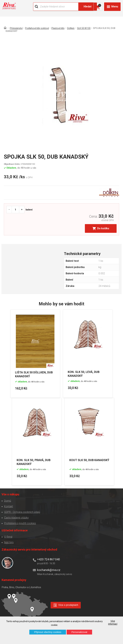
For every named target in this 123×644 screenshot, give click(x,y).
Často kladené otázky (16, 517)
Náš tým (9, 542)
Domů (7, 500)
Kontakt (8, 506)
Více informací (113, 622)
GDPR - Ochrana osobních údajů (22, 512)
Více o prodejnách (68, 605)
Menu (115, 7)
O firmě (8, 536)
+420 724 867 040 (48, 559)
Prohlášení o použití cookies (20, 523)
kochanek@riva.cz (49, 570)
